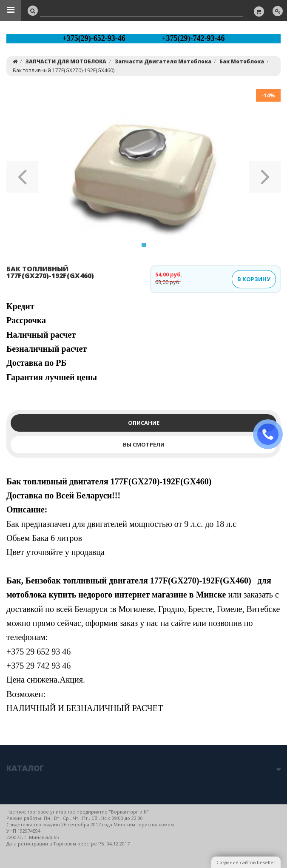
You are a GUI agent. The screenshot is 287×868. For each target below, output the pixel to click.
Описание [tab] (144, 423)
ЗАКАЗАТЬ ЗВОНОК (271, 434)
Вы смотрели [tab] (144, 444)
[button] (22, 174)
